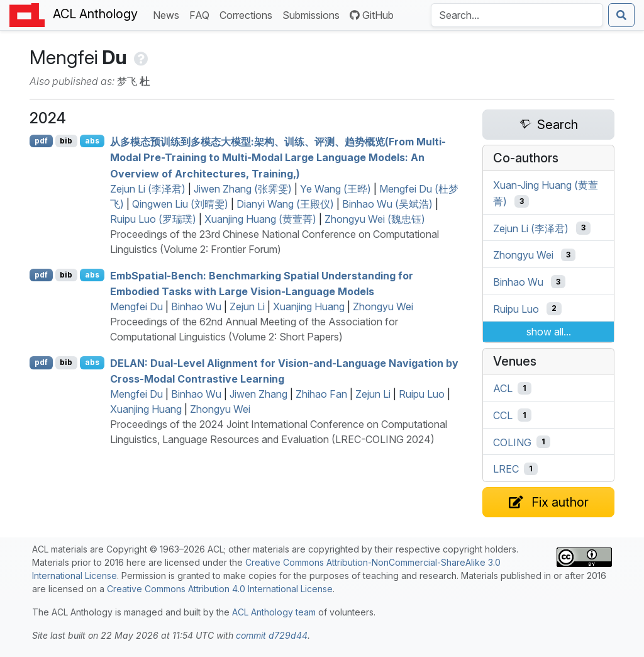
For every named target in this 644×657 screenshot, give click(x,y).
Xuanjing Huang (309, 306)
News (169, 14)
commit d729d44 (272, 635)
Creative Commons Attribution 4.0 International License (220, 589)
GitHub (372, 15)
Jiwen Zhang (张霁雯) (243, 189)
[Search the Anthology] (517, 15)
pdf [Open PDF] (41, 141)
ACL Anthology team (274, 612)
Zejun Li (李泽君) (148, 189)
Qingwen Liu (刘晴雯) (180, 204)
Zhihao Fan (321, 394)
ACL (503, 388)
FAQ (202, 14)
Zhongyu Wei (383, 306)
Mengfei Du (136, 306)
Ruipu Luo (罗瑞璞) (153, 219)
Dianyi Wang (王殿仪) (285, 204)
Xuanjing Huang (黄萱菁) (260, 219)
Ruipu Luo (422, 394)
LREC (506, 469)
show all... (549, 332)
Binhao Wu (196, 306)
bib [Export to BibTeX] (66, 141)
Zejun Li (247, 306)
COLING (512, 442)
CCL (503, 415)
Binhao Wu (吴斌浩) (387, 204)
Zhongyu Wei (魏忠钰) (375, 219)
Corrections (248, 14)
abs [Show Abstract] (92, 141)
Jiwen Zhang (258, 394)
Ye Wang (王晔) (336, 189)
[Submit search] (621, 15)
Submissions (314, 14)
